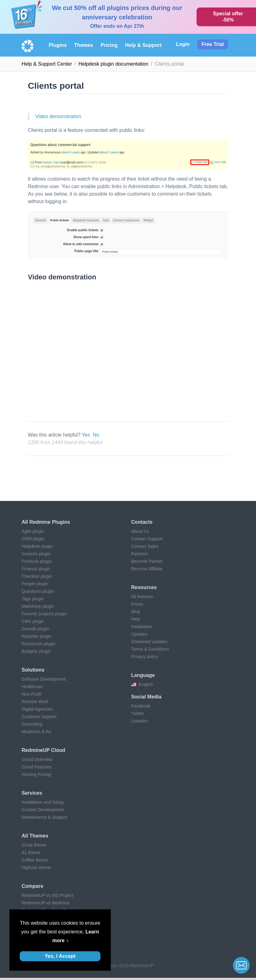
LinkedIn (139, 721)
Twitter (138, 713)
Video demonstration (58, 116)
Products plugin (37, 561)
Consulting (32, 724)
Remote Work (35, 702)
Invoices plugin (36, 554)
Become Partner (147, 561)
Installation (142, 627)
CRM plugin (33, 539)
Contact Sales (145, 546)
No (96, 435)
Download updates (149, 642)
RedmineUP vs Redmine (46, 903)
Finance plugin (36, 569)
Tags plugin (33, 599)
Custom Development (43, 810)
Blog (136, 612)
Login (183, 44)
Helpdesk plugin (37, 546)
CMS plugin (33, 621)
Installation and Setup (43, 802)
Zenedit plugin (35, 629)
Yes (86, 435)
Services (32, 793)
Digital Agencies (37, 709)
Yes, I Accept (60, 956)
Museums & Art (36, 732)
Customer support (39, 717)
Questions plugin (38, 591)
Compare (32, 886)
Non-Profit (31, 694)
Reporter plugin (37, 636)
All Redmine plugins (46, 522)
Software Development (44, 679)
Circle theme (34, 845)
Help (136, 619)
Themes (84, 45)
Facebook (141, 706)
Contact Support (147, 539)
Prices (137, 604)
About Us (140, 531)
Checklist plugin (37, 576)
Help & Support (143, 45)
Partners (139, 554)
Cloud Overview (37, 759)
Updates (139, 634)
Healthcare (32, 687)
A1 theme (31, 852)
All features (142, 597)
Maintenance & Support (44, 817)
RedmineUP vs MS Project (47, 895)
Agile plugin (33, 531)
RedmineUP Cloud (43, 750)
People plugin (35, 584)
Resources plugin (38, 644)
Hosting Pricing (36, 774)
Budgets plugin (36, 651)
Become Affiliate (147, 569)
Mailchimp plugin (38, 606)
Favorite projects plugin (44, 614)
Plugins (58, 45)
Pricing (109, 45)
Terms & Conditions (150, 649)
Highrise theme (36, 867)
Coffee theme (35, 860)
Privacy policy (145, 657)
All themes (35, 836)
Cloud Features (37, 767)
